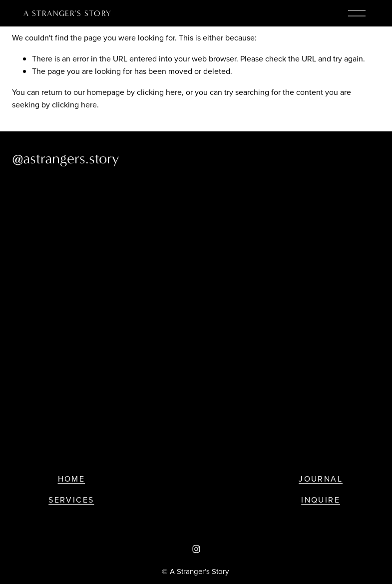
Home (72, 479)
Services (71, 500)
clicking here (159, 92)
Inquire (321, 500)
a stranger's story (67, 13)
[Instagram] (196, 549)
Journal (321, 479)
